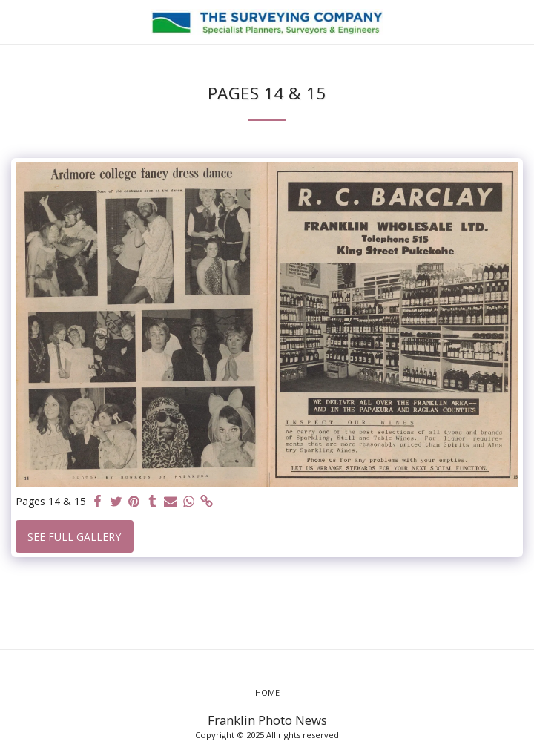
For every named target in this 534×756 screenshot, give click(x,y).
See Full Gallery (74, 537)
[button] (16, 21)
